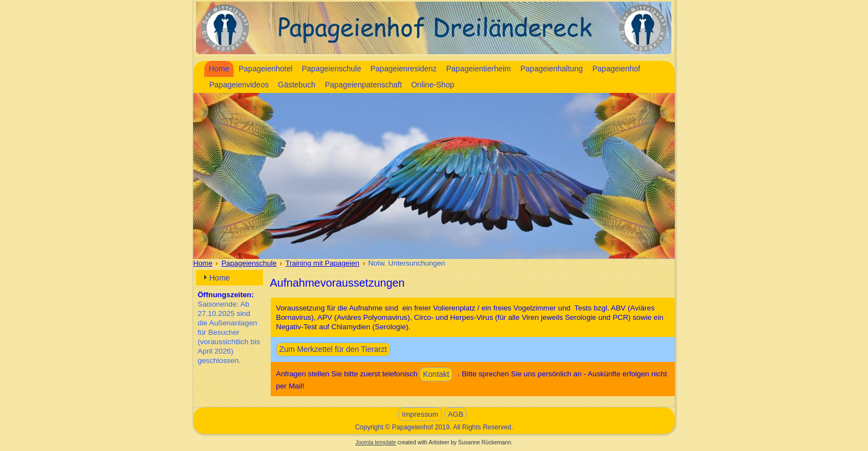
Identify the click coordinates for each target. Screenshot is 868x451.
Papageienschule (331, 69)
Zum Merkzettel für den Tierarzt (334, 349)
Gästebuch (297, 85)
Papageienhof (616, 69)
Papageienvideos (239, 85)
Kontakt (436, 374)
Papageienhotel (265, 69)
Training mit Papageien (322, 263)
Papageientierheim (479, 69)
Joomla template (376, 442)
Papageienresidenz (404, 69)
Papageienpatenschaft (363, 85)
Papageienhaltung (552, 69)
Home (219, 69)
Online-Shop (433, 85)
